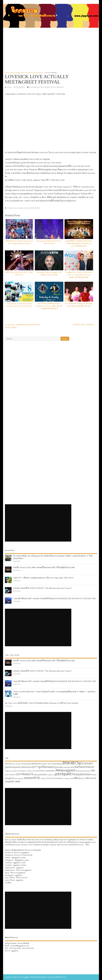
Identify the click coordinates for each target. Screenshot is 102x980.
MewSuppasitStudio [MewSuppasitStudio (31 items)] (83, 771)
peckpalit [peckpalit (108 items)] (63, 774)
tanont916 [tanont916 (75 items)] (32, 778)
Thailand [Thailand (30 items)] (43, 778)
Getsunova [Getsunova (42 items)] (26, 767)
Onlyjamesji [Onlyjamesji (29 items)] (51, 775)
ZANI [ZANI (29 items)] (72, 778)
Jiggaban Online (20, 865)
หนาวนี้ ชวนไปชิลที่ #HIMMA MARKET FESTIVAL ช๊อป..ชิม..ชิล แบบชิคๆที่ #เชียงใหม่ (49, 306)
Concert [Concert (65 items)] (87, 763)
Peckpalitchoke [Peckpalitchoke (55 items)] (81, 774)
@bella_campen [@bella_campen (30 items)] (15, 764)
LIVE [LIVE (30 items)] (33, 771)
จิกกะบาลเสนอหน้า (58, 87)
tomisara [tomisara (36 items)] (58, 778)
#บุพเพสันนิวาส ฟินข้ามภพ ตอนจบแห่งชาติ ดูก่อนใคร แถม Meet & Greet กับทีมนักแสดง (79, 243)
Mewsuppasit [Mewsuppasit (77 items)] (66, 770)
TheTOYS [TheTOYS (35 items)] (50, 778)
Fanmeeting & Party (37, 87)
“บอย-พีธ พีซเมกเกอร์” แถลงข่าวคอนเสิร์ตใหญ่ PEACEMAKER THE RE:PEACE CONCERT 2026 (54, 598)
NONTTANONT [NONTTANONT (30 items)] (10, 775)
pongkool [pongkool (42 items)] (10, 778)
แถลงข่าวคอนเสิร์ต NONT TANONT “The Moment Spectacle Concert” (42, 588)
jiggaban (20, 868)
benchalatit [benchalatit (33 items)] (52, 764)
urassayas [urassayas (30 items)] (66, 778)
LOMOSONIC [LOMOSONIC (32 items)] (40, 771)
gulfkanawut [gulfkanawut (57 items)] (47, 767)
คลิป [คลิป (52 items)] (76, 778)
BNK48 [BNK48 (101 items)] (69, 763)
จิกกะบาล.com (22, 878)
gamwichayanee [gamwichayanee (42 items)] (13, 767)
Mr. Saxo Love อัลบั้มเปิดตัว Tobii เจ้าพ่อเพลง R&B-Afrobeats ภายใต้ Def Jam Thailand (42, 703)
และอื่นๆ (8, 883)
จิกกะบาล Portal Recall (23, 855)
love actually (18, 208)
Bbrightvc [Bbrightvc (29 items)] (44, 764)
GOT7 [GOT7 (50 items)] (35, 767)
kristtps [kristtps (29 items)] (29, 771)
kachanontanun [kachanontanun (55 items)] (84, 767)
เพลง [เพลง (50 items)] (18, 781)
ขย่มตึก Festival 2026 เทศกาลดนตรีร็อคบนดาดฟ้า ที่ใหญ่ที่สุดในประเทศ (44, 567)
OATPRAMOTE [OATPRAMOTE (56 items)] (25, 774)
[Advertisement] (51, 50)
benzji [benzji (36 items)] (60, 764)
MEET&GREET (35, 208)
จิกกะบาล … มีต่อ (83, 845)
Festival (47, 87)
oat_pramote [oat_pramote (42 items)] (40, 774)
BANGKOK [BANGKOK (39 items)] (36, 764)
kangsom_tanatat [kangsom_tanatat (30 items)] (11, 771)
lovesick (27, 208)
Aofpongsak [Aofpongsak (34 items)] (26, 764)
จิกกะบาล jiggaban (22, 852)
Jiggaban (20, 880)
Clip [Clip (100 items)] (78, 763)
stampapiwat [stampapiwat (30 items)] (19, 778)
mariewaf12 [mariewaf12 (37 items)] (50, 771)
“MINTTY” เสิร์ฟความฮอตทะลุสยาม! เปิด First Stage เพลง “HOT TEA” (43, 578)
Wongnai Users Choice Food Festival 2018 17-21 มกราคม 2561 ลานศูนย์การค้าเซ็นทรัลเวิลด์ (79, 275)
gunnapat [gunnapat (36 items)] (59, 767)
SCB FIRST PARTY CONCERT (83, 325)
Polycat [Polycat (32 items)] (94, 775)
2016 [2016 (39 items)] (7, 764)
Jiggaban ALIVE (19, 863)
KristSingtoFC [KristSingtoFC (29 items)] (22, 771)
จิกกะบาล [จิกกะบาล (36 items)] (82, 778)
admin (9, 87)
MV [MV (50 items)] (93, 770)
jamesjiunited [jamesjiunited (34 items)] (69, 767)
